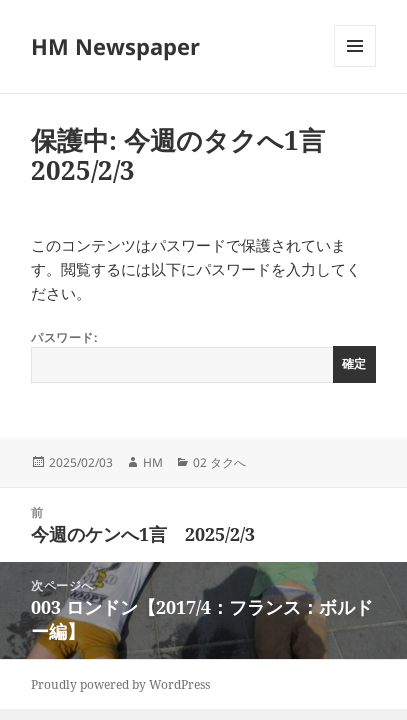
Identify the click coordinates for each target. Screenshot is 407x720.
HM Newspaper (115, 46)
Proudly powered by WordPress (120, 684)
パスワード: (203, 356)
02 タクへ (219, 462)
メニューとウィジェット (355, 66)
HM (153, 462)
